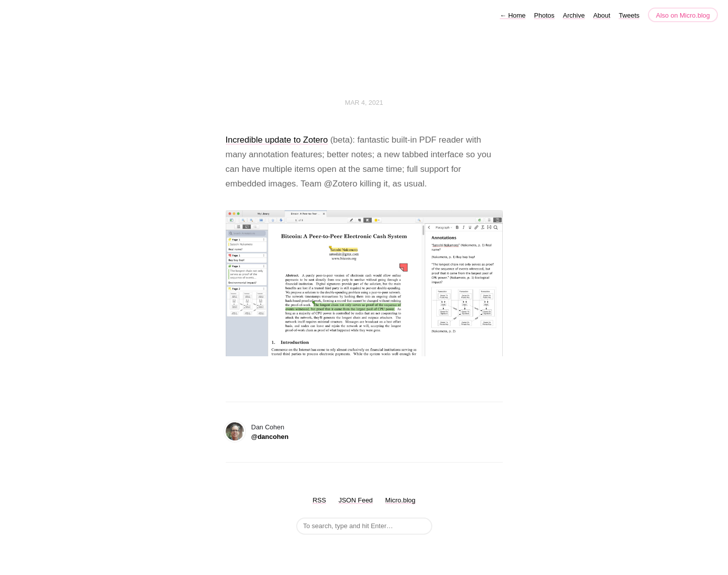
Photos (544, 15)
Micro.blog (401, 500)
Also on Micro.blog (683, 15)
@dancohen (270, 437)
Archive (574, 15)
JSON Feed (356, 500)
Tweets (629, 15)
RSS (319, 500)
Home (513, 15)
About (602, 15)
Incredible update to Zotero (277, 140)
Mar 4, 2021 (364, 103)
